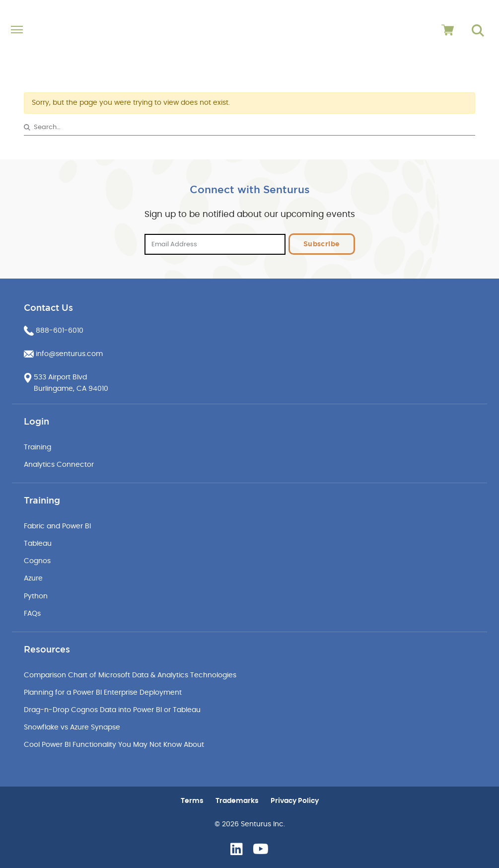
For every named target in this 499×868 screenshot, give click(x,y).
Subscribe (322, 244)
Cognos (37, 561)
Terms (192, 801)
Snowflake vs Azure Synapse (72, 727)
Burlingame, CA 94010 (71, 389)
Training (37, 447)
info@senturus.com (69, 354)
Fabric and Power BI (57, 526)
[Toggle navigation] (67, 30)
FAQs (32, 614)
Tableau (38, 544)
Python (36, 596)
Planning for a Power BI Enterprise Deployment (103, 693)
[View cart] (448, 30)
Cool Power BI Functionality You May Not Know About (114, 745)
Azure (33, 579)
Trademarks (237, 801)
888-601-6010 (60, 331)
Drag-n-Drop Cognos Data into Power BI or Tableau (112, 710)
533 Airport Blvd (60, 377)
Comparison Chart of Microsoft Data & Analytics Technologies (130, 675)
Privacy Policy (295, 801)
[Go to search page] (478, 31)
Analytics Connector (59, 465)
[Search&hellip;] (249, 127)
